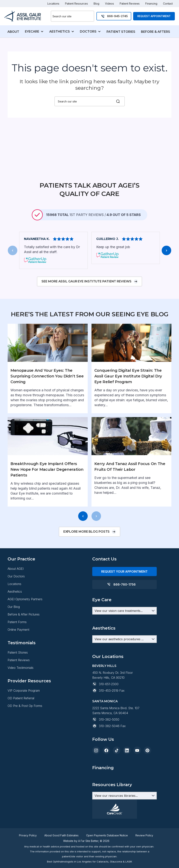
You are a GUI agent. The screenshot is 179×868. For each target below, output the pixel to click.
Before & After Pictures (24, 635)
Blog (96, 4)
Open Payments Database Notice (107, 835)
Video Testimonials (21, 688)
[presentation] (13, 271)
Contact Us (104, 580)
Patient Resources (76, 4)
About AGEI (16, 589)
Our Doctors (16, 597)
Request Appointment (154, 16)
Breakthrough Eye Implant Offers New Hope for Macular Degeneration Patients (47, 490)
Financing (151, 4)
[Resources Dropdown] (125, 796)
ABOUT (13, 32)
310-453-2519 (109, 728)
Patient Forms (17, 643)
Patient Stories (18, 673)
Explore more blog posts (87, 552)
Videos (109, 4)
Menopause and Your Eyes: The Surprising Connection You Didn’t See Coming (47, 397)
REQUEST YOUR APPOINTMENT (124, 592)
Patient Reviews (130, 4)
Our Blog (14, 627)
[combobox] (72, 16)
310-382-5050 (109, 757)
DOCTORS (88, 32)
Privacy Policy (28, 835)
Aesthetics (15, 612)
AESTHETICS (60, 32)
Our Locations (108, 694)
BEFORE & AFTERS (156, 32)
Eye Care (102, 621)
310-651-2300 (109, 722)
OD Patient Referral (21, 736)
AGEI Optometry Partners (25, 620)
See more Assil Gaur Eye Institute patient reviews (86, 302)
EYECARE (32, 32)
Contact (168, 4)
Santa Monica (105, 739)
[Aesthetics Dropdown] (125, 660)
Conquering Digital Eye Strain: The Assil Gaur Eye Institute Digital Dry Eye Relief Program (128, 397)
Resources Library (112, 677)
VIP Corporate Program (24, 728)
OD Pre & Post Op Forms (25, 743)
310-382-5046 (109, 764)
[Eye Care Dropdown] (125, 631)
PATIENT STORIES (121, 32)
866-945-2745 (117, 16)
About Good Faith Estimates (61, 835)
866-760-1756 (125, 605)
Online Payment (18, 650)
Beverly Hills (104, 704)
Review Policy (144, 835)
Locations (53, 4)
